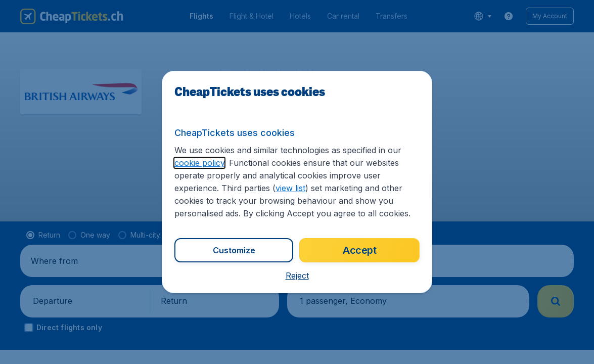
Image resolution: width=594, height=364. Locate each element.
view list (290, 188)
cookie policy (199, 163)
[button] (297, 276)
